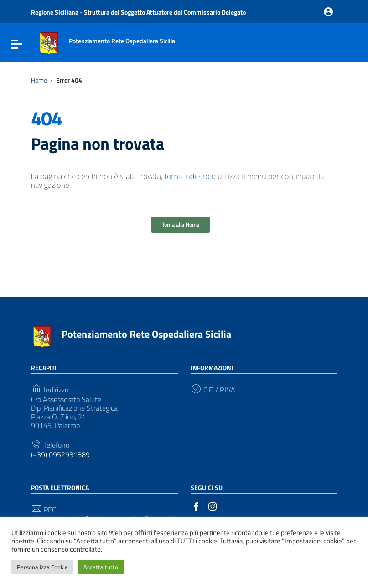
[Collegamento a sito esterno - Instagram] (213, 505)
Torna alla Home (181, 224)
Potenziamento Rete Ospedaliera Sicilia (146, 334)
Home (39, 80)
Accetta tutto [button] (101, 567)
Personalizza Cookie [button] (42, 567)
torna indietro (187, 176)
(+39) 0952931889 (60, 455)
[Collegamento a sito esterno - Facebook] (196, 505)
